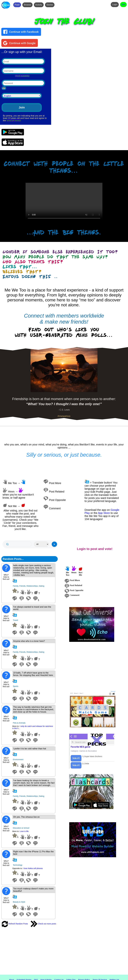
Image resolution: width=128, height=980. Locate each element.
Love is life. (24, 831)
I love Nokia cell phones (33, 868)
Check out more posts (43, 924)
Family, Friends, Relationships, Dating (29, 586)
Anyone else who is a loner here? (29, 641)
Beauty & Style (19, 902)
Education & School (21, 828)
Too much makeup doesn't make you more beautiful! (33, 890)
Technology (18, 865)
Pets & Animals (19, 723)
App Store (104, 513)
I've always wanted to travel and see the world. (32, 608)
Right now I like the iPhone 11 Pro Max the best (33, 853)
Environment (18, 760)
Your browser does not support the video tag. (64, 202)
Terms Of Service (14, 121)
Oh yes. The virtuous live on (26, 817)
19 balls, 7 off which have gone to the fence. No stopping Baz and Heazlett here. (33, 674)
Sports (16, 686)
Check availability (22, 76)
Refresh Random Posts (15, 924)
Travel (15, 620)
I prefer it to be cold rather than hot (30, 749)
